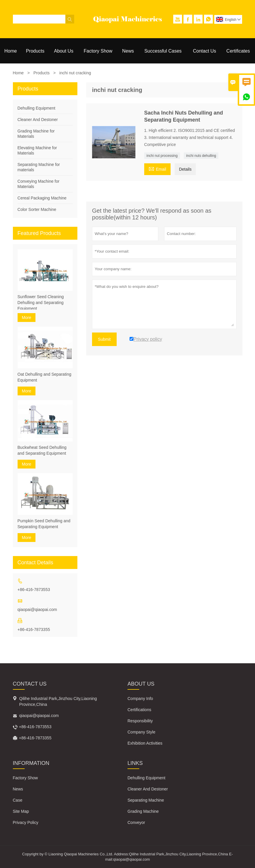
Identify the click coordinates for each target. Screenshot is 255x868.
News (128, 51)
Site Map (21, 811)
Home (11, 51)
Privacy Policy (26, 822)
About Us (64, 51)
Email (157, 168)
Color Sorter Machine (37, 209)
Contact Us (204, 51)
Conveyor (136, 822)
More (27, 318)
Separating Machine (146, 800)
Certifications (139, 710)
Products (35, 51)
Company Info (140, 699)
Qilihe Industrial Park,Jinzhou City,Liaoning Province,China (58, 701)
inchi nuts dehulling (201, 156)
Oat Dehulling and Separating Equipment (45, 377)
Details (185, 169)
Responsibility (140, 721)
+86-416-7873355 (34, 629)
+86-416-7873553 (34, 590)
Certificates (238, 51)
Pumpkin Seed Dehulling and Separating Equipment (44, 524)
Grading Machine (143, 811)
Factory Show (98, 51)
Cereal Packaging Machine (42, 198)
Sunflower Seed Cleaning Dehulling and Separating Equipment (41, 303)
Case (18, 800)
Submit (104, 339)
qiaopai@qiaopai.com (37, 610)
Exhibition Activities (145, 743)
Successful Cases (163, 51)
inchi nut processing (162, 156)
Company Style (141, 732)
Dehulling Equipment (36, 108)
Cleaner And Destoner (38, 120)
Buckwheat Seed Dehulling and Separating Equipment (42, 450)
